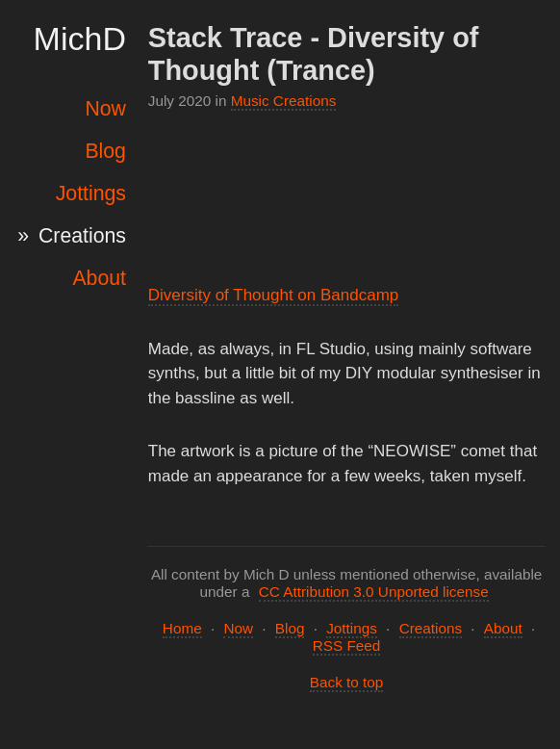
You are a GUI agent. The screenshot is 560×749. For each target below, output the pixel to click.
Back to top (347, 682)
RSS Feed (347, 646)
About (99, 278)
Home (182, 628)
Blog (105, 151)
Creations (82, 236)
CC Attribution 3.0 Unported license (374, 592)
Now (105, 109)
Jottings (91, 194)
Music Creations (284, 101)
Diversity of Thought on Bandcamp (274, 295)
